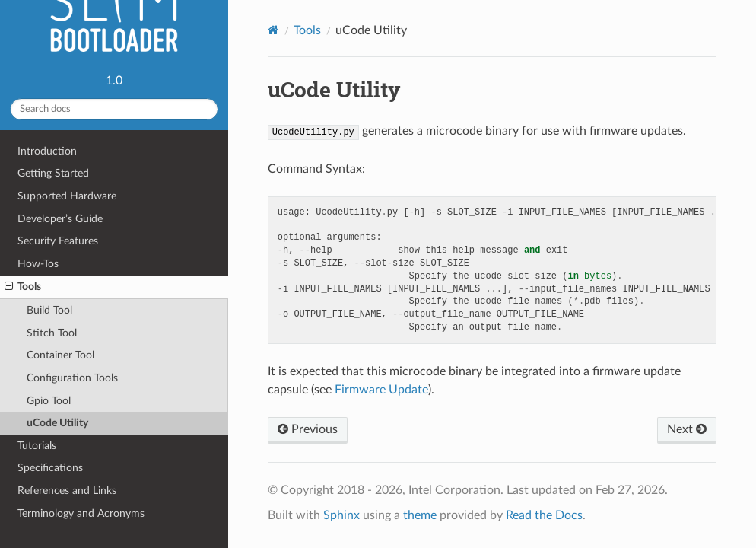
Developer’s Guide (60, 219)
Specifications (50, 468)
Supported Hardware (67, 196)
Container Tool (60, 355)
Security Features (58, 241)
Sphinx (341, 515)
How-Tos (38, 264)
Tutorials (37, 446)
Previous (308, 429)
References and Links (67, 491)
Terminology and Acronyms (81, 513)
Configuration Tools (72, 378)
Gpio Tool (49, 401)
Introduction (47, 151)
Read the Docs (544, 515)
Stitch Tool (52, 333)
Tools (23, 287)
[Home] (273, 30)
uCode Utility (57, 423)
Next (687, 429)
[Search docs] (114, 109)
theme (420, 515)
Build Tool (49, 310)
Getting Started (53, 173)
